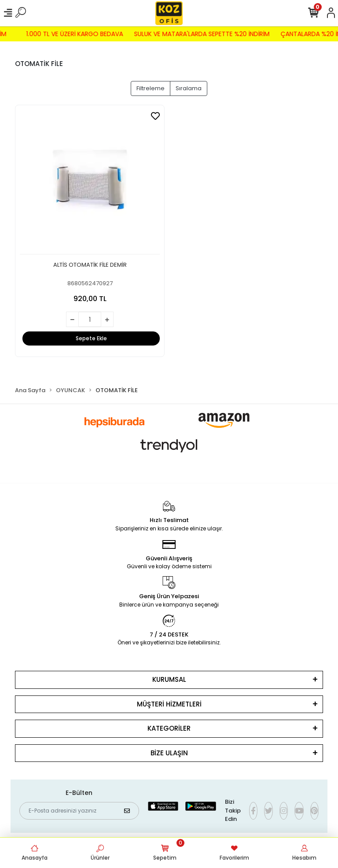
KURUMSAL (169, 679)
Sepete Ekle (91, 338)
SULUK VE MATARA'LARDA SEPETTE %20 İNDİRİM (198, 34)
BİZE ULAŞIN (169, 753)
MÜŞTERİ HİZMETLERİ (169, 704)
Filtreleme (151, 88)
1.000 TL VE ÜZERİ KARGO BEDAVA (70, 34)
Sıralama (189, 88)
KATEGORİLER (169, 728)
